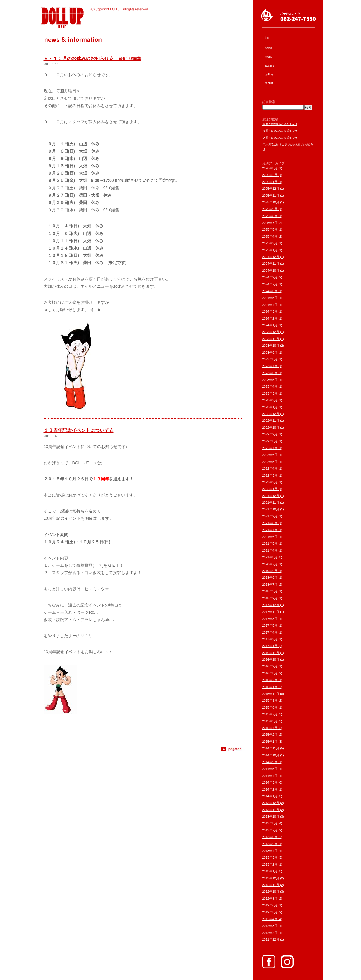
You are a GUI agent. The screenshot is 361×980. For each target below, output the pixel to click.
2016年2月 (270, 680)
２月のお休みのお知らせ (280, 138)
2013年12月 (271, 803)
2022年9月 (270, 434)
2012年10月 (271, 892)
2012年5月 (270, 912)
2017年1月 (270, 646)
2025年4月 (270, 236)
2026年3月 (270, 168)
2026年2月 (270, 175)
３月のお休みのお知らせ (280, 131)
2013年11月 (271, 810)
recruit (269, 83)
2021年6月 (270, 537)
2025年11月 (271, 196)
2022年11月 (271, 421)
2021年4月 (270, 550)
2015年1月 (270, 742)
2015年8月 (270, 707)
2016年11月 (271, 653)
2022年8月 (270, 441)
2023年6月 (270, 373)
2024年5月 (270, 298)
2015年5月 (270, 721)
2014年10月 (271, 755)
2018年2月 (270, 598)
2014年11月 (271, 748)
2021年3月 (270, 557)
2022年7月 (270, 448)
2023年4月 (270, 386)
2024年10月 (271, 271)
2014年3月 (270, 782)
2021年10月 (271, 509)
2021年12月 (271, 496)
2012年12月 (271, 878)
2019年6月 (270, 571)
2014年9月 (270, 762)
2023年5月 (270, 380)
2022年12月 (271, 414)
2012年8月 (270, 899)
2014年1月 (270, 796)
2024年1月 (270, 325)
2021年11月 (271, 503)
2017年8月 (270, 619)
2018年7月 (270, 585)
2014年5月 (270, 769)
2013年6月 (270, 837)
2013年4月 (270, 851)
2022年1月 (270, 489)
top (267, 38)
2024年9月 (270, 277)
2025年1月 (270, 250)
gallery (269, 74)
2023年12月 (271, 332)
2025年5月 (270, 229)
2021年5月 (270, 543)
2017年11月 (271, 612)
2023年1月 (270, 407)
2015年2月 (270, 735)
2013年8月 (270, 823)
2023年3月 (270, 393)
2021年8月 (270, 523)
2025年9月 (270, 209)
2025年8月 (270, 216)
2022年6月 (270, 455)
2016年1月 (270, 687)
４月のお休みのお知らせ (280, 124)
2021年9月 (270, 516)
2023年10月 (271, 346)
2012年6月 (270, 905)
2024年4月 (270, 305)
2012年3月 (270, 926)
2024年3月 (270, 311)
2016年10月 (271, 660)
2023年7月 (270, 366)
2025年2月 (270, 243)
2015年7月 (270, 714)
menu (269, 57)
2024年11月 (271, 264)
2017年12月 (271, 605)
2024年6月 (270, 291)
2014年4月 (270, 776)
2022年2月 (270, 482)
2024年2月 (270, 318)
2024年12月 (271, 257)
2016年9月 (270, 666)
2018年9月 (270, 578)
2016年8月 (270, 673)
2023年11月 (271, 339)
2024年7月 (270, 284)
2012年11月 (271, 885)
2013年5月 (270, 844)
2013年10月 (271, 817)
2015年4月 (270, 728)
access (270, 66)
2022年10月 (271, 428)
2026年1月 (270, 182)
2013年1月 (270, 871)
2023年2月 (270, 400)
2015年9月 (270, 700)
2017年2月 (270, 639)
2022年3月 (270, 475)
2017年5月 (270, 625)
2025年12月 (271, 189)
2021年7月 (270, 530)
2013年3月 (270, 857)
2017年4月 (270, 632)
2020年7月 (270, 564)
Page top (233, 749)
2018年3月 (270, 591)
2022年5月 (270, 462)
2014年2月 (270, 789)
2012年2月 (270, 933)
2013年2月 (270, 864)
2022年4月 (270, 468)
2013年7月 (270, 830)
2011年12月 (271, 939)
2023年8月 (270, 359)
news (268, 48)
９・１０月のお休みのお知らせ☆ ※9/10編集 (93, 59)
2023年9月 (270, 353)
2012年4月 (270, 919)
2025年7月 (270, 223)
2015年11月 (271, 694)
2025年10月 (271, 202)
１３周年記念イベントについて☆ (79, 430)
